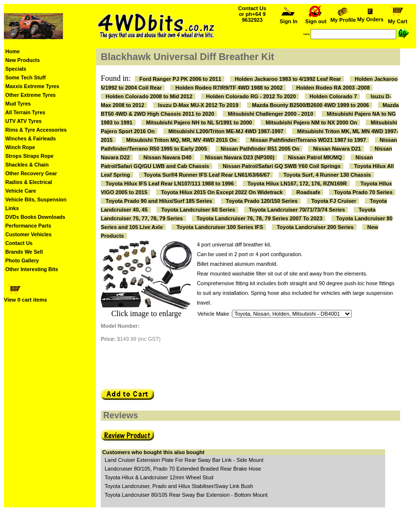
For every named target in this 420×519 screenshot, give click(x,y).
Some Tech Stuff (25, 77)
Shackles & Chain (27, 165)
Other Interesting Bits (32, 269)
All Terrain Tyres (25, 112)
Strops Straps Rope (29, 156)
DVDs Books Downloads (35, 217)
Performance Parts (28, 226)
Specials (16, 69)
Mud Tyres (18, 104)
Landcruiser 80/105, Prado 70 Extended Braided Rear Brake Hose (183, 469)
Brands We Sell (24, 252)
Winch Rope (20, 147)
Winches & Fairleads (31, 138)
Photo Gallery (22, 260)
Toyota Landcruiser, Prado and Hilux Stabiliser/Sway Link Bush (179, 486)
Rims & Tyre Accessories (36, 130)
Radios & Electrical (29, 182)
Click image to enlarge (147, 313)
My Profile (343, 17)
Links (12, 208)
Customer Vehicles (28, 234)
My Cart (398, 19)
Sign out (316, 19)
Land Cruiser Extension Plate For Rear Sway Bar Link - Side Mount (184, 460)
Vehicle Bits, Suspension (36, 199)
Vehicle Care (21, 191)
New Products (23, 60)
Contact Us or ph (252, 14)
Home (13, 51)
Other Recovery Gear (31, 173)
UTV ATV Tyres (23, 121)
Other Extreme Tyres (31, 95)
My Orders (370, 17)
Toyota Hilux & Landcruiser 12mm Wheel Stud (159, 477)
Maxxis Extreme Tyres (32, 86)
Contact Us (19, 243)
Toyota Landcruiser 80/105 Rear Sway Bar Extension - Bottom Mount (186, 495)
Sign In (289, 19)
